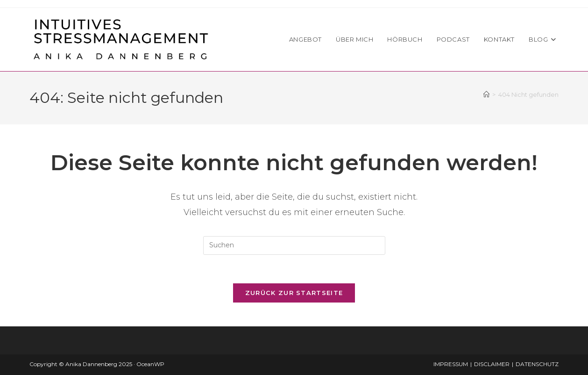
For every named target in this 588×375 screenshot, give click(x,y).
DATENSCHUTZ (537, 364)
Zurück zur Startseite (294, 293)
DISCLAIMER (492, 364)
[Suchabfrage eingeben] (294, 245)
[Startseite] (486, 94)
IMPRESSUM (451, 364)
